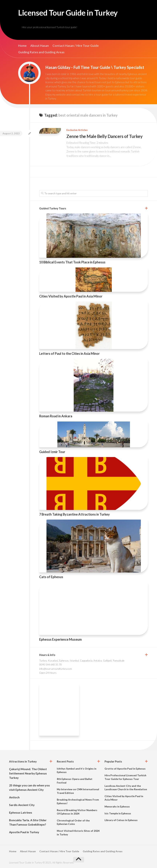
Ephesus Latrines (21, 812)
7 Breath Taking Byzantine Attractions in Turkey (75, 514)
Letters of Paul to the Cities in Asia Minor (69, 354)
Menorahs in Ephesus (117, 806)
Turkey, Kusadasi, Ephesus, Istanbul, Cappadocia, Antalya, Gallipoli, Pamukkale (82, 661)
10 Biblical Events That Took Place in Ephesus (72, 262)
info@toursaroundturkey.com (56, 669)
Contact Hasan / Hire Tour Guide (76, 46)
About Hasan (40, 46)
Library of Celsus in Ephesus (121, 820)
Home (22, 46)
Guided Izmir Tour (52, 452)
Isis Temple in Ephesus (118, 813)
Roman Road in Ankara (56, 416)
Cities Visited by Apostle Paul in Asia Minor (71, 296)
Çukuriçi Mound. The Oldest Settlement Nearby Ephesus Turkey (28, 773)
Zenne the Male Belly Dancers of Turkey (104, 136)
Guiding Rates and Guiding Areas (41, 52)
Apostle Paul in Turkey (24, 832)
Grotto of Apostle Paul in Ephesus (125, 769)
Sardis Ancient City (22, 805)
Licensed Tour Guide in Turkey (68, 13)
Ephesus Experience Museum (60, 639)
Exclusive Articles (77, 130)
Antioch (14, 797)
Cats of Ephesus (51, 577)
